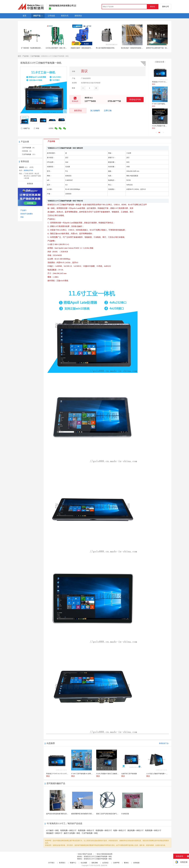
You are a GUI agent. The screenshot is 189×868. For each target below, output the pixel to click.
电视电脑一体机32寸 (153, 830)
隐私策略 (95, 863)
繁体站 (126, 863)
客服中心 (73, 863)
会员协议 (105, 863)
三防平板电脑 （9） (29, 148)
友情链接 (136, 863)
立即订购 (108, 111)
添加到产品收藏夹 (27, 214)
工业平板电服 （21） (29, 154)
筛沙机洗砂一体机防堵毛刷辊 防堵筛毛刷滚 (136, 48)
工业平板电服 (35, 56)
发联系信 (78, 110)
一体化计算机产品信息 (84, 854)
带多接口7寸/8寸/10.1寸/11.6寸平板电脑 (166, 82)
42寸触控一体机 (53, 830)
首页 (19, 56)
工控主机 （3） (27, 151)
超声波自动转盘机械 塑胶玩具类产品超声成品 (62, 814)
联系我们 (62, 863)
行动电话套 (125, 814)
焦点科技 (97, 865)
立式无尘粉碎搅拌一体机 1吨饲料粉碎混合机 (61, 48)
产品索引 (23, 210)
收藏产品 (25, 128)
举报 (36, 128)
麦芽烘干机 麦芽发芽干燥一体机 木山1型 (160, 48)
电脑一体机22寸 (120, 830)
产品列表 (26, 56)
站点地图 (84, 863)
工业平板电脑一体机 (90, 833)
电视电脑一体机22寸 (68, 830)
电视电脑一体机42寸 (86, 830)
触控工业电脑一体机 (72, 833)
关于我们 (51, 863)
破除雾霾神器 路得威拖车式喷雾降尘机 (85, 814)
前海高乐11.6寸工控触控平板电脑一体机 (98, 856)
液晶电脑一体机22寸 (135, 830)
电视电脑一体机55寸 (104, 830)
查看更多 (30, 184)
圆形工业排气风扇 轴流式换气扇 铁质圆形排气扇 (113, 814)
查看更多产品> (164, 743)
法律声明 (116, 863)
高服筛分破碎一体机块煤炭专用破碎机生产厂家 (87, 48)
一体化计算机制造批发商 (104, 854)
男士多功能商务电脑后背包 (105, 48)
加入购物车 (95, 111)
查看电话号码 (135, 99)
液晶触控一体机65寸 (54, 833)
